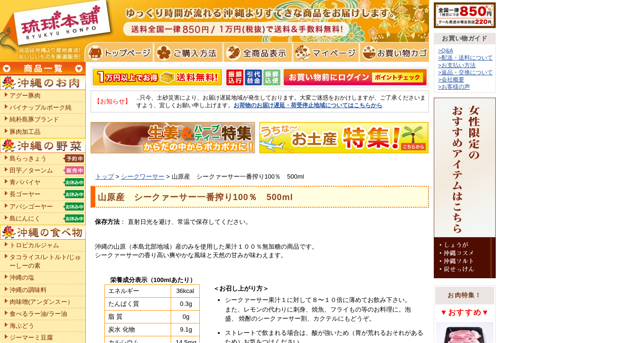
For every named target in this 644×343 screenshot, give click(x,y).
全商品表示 (256, 52)
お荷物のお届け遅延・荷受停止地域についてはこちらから (308, 105)
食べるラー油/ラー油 (38, 314)
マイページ (324, 52)
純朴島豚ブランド (34, 119)
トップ (105, 177)
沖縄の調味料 (28, 290)
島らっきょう (28, 158)
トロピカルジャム (34, 245)
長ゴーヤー (25, 194)
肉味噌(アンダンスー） (41, 302)
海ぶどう (22, 326)
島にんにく (25, 218)
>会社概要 (451, 79)
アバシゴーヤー (31, 207)
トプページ (118, 52)
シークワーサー (143, 177)
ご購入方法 (187, 52)
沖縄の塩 (22, 277)
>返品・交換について (465, 72)
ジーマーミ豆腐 (31, 338)
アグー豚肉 (25, 96)
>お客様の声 (454, 86)
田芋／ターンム (31, 170)
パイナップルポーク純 (41, 107)
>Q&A (446, 50)
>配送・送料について (465, 57)
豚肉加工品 (25, 132)
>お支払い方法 (457, 65)
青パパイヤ (25, 182)
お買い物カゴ (393, 52)
